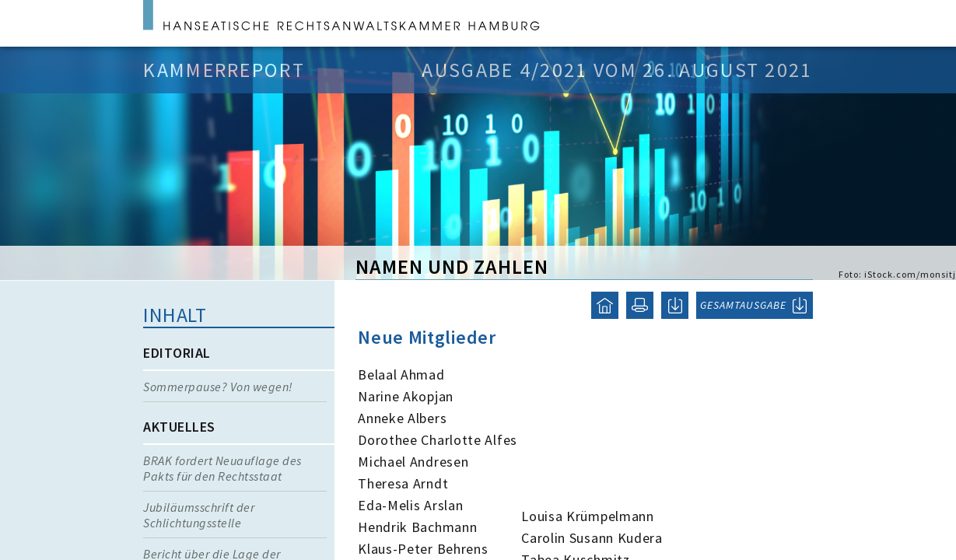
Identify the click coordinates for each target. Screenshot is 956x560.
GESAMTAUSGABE (743, 305)
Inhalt (175, 315)
